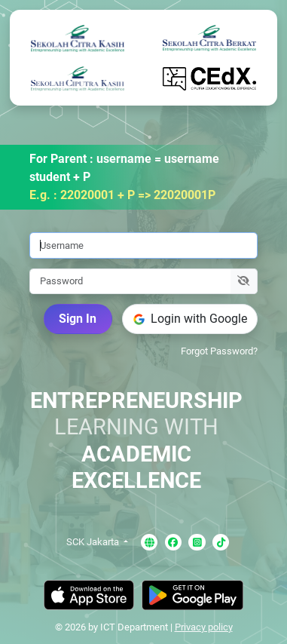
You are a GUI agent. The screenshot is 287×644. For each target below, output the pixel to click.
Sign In (78, 319)
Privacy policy (204, 627)
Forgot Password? (219, 351)
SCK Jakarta (94, 542)
